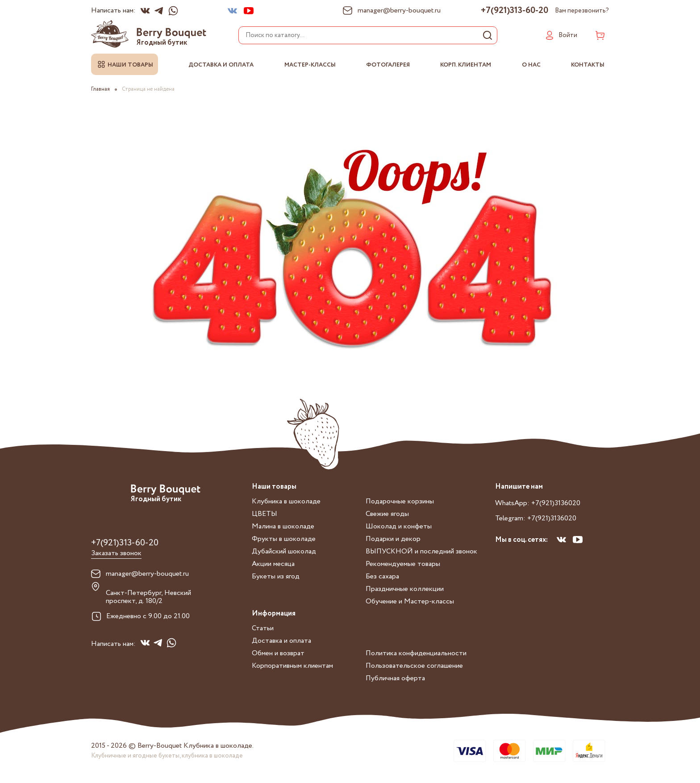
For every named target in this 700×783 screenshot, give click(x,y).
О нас (531, 65)
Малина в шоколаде (283, 526)
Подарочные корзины (400, 501)
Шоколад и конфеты (399, 526)
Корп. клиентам (466, 65)
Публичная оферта (395, 678)
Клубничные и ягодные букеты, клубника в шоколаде (167, 756)
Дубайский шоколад (284, 551)
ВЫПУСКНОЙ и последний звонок (421, 551)
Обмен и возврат (278, 653)
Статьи (263, 628)
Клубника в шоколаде (286, 501)
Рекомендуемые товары (403, 564)
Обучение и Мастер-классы (410, 601)
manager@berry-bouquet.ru (147, 574)
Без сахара (382, 576)
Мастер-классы (310, 65)
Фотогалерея (388, 65)
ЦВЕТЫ (265, 514)
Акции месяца (273, 564)
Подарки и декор (393, 539)
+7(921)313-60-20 (515, 11)
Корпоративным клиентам (292, 666)
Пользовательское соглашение (414, 666)
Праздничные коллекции (405, 589)
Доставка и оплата (221, 65)
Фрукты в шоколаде (284, 539)
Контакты (588, 65)
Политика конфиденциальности (416, 653)
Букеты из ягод (276, 576)
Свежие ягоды (387, 514)
